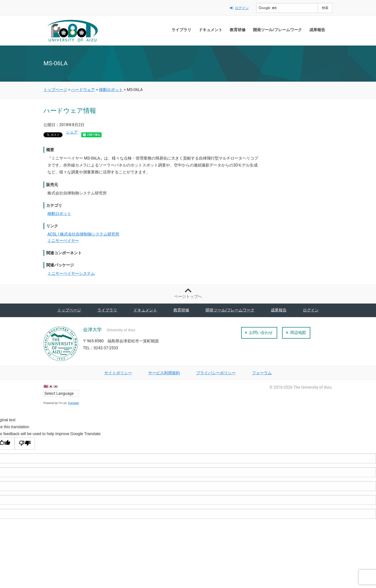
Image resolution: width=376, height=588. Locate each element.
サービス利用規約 (164, 373)
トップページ (69, 310)
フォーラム (262, 373)
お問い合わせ (259, 333)
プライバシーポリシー (216, 373)
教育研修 (238, 30)
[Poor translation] (25, 444)
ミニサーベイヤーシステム (71, 273)
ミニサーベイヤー (63, 241)
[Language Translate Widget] (61, 393)
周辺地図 (296, 333)
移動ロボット (59, 214)
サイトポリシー (118, 373)
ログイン (239, 8)
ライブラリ (181, 30)
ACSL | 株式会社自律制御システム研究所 (83, 234)
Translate (69, 403)
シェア (72, 132)
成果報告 (317, 30)
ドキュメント (210, 30)
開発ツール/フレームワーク (277, 30)
